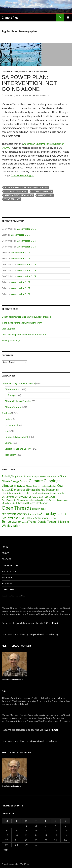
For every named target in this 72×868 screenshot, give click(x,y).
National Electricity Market (19, 195)
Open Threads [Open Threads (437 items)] (17, 508)
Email (55, 623)
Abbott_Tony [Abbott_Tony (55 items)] (9, 476)
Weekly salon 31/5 (26, 229)
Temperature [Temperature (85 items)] (11, 522)
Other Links (8, 590)
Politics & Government (16, 437)
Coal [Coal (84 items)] (60, 486)
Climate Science (13, 407)
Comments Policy (11, 565)
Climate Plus (10, 17)
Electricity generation (16, 191)
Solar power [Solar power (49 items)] (42, 518)
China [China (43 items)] (63, 476)
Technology (11, 455)
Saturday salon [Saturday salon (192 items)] (53, 513)
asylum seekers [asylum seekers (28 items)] (40, 476)
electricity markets (42, 191)
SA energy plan (45, 195)
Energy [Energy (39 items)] (5, 497)
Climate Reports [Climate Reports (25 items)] (32, 486)
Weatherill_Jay (12, 199)
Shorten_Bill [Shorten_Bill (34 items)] (24, 518)
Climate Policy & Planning (33, 72)
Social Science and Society (18, 449)
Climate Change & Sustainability (18, 383)
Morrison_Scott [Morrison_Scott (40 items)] (10, 503)
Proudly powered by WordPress (16, 864)
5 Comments (42, 95)
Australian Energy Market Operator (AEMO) (26, 187)
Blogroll (7, 583)
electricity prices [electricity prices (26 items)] (29, 493)
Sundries (6, 413)
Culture (9, 419)
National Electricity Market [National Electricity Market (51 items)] (33, 503)
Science (9, 443)
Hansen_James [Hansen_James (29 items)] (24, 500)
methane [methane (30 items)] (64, 500)
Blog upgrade (8, 329)
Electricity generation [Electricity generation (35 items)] (12, 493)
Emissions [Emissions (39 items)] (41, 493)
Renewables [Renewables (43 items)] (34, 514)
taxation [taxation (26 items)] (52, 518)
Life (7, 431)
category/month (37, 634)
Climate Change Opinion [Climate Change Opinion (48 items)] (15, 481)
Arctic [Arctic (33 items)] (31, 476)
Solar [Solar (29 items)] (33, 518)
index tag (53, 634)
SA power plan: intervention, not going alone (29, 83)
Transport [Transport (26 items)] (24, 522)
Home (5, 547)
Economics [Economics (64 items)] (52, 490)
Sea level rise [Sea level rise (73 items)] (10, 518)
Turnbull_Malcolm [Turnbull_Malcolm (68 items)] (58, 522)
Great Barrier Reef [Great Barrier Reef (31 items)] (10, 500)
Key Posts (7, 577)
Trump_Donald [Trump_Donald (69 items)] (37, 522)
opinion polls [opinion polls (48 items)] (39, 509)
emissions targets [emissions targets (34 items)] (55, 493)
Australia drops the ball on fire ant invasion (24, 335)
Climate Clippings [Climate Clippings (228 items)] (45, 481)
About (5, 553)
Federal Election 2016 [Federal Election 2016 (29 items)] (41, 497)
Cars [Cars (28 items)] (57, 476)
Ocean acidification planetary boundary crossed (26, 317)
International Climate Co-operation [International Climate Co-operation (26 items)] (46, 500)
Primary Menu (68, 17)
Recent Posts (9, 571)
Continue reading (22, 175)
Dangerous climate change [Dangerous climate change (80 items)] (28, 490)
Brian (28, 95)
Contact (6, 559)
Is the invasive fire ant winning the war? (22, 323)
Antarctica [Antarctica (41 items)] (22, 476)
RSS (46, 623)
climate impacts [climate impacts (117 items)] (14, 485)
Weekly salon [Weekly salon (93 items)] (11, 526)
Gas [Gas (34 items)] (53, 497)
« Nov (5, 850)
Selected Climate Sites (13, 596)
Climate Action (10, 72)
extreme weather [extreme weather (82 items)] (20, 496)
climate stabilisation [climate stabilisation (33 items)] (48, 486)
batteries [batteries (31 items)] (51, 476)
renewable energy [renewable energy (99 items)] (14, 514)
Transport (13, 395)
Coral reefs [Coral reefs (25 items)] (6, 490)
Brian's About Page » (14, 679)
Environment (11, 425)
